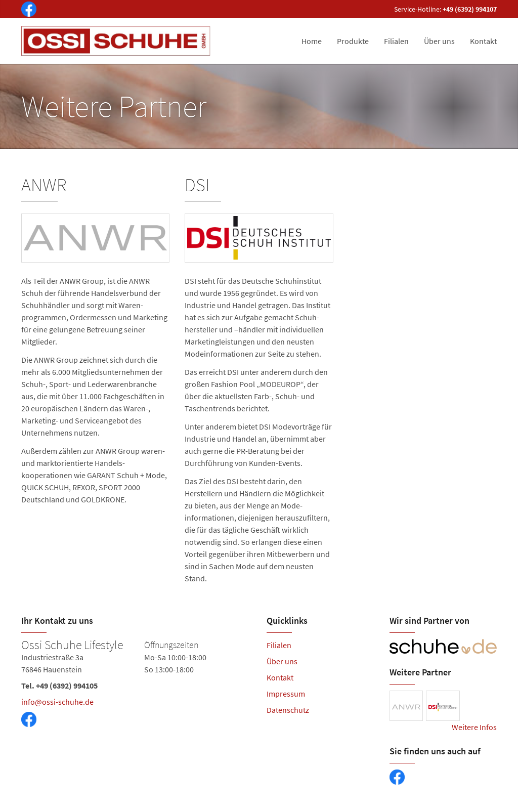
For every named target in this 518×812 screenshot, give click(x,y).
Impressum (286, 694)
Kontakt (483, 41)
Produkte (353, 41)
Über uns (439, 41)
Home (312, 41)
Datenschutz (288, 710)
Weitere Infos (474, 727)
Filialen (396, 41)
